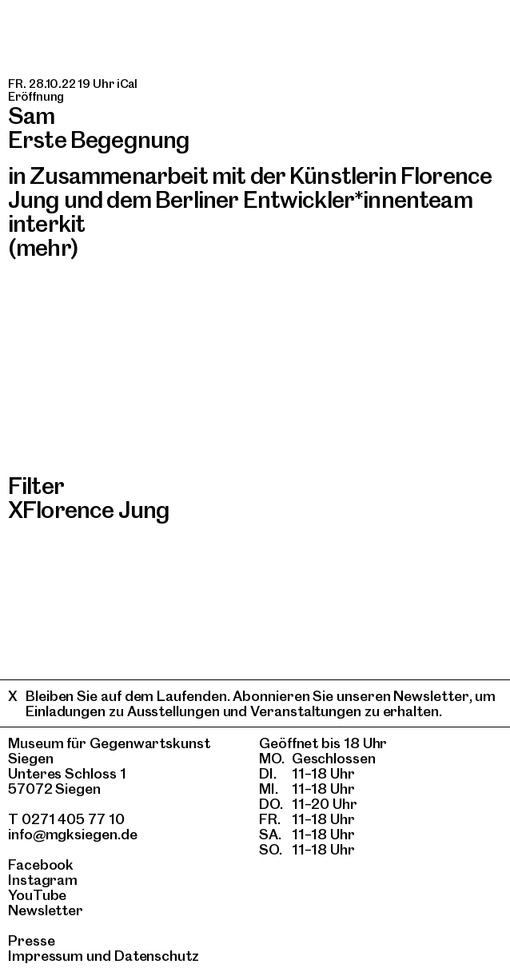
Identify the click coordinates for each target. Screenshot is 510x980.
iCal (127, 84)
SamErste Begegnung (99, 128)
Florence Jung (96, 510)
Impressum (46, 956)
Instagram (43, 880)
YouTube (37, 895)
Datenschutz (157, 956)
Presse (32, 940)
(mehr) (43, 247)
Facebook (41, 864)
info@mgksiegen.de (73, 834)
